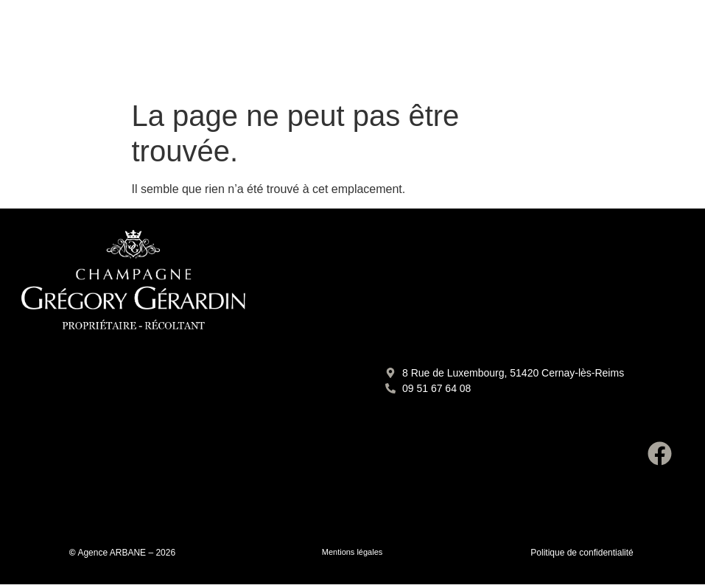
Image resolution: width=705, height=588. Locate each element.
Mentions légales (352, 552)
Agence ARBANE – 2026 (126, 553)
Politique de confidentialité (582, 553)
